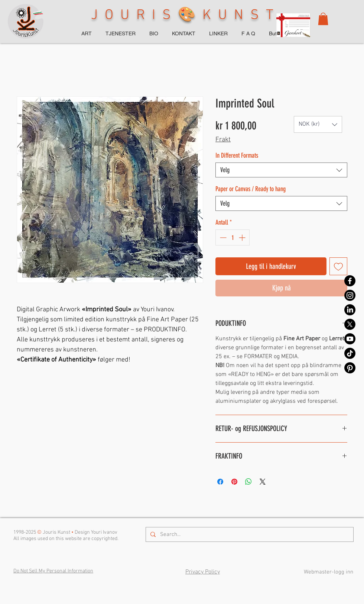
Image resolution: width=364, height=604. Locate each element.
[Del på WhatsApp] (248, 482)
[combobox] (281, 170)
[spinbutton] (233, 237)
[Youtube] (350, 339)
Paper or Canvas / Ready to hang (251, 189)
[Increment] (243, 237)
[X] (350, 324)
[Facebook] (350, 281)
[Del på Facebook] (220, 482)
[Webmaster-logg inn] (328, 572)
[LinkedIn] (350, 310)
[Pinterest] (350, 368)
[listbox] (318, 124)
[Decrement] (222, 237)
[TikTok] (350, 353)
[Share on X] (263, 482)
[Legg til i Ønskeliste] (338, 266)
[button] (323, 19)
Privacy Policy (203, 572)
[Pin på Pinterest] (234, 482)
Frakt (223, 140)
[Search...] (249, 534)
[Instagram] (350, 295)
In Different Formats (237, 155)
